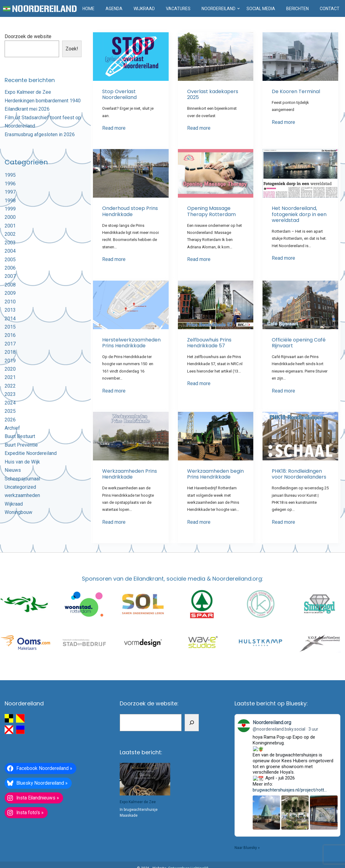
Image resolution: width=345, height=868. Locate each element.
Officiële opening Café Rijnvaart (299, 343)
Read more (114, 128)
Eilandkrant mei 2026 (27, 109)
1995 (10, 175)
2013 (10, 310)
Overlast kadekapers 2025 (213, 94)
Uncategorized (20, 487)
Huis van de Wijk (22, 462)
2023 (10, 394)
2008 (10, 285)
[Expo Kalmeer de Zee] (145, 779)
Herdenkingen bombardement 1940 (43, 101)
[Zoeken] (192, 722)
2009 (10, 293)
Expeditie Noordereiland (31, 453)
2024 (10, 403)
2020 (10, 369)
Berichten (297, 9)
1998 (10, 201)
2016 (10, 335)
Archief (12, 428)
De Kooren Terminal (296, 91)
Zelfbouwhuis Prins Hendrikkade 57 (209, 343)
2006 (10, 268)
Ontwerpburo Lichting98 (188, 854)
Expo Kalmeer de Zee (28, 92)
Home (88, 9)
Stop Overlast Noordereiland (119, 94)
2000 (10, 217)
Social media (261, 9)
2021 (10, 377)
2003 (10, 243)
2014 (10, 319)
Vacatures (178, 9)
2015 (10, 327)
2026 (10, 420)
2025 (10, 411)
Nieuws (13, 470)
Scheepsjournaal (22, 479)
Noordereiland (219, 9)
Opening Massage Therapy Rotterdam (211, 211)
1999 (10, 209)
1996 (10, 184)
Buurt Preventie (21, 445)
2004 (10, 251)
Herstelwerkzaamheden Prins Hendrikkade (131, 343)
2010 (10, 302)
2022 (10, 386)
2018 (10, 352)
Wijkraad (144, 9)
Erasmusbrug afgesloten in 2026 (40, 134)
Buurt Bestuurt (20, 436)
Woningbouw (18, 512)
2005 (10, 260)
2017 (10, 344)
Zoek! (72, 49)
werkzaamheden (22, 495)
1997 (10, 192)
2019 (10, 361)
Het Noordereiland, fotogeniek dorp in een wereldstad (299, 214)
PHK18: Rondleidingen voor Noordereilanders (299, 474)
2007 (10, 276)
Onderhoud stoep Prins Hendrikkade (130, 211)
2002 (10, 234)
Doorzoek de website (28, 36)
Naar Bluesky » (247, 819)
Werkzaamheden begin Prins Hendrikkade (215, 474)
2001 (10, 226)
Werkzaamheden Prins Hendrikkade (130, 474)
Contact (330, 9)
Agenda (114, 9)
